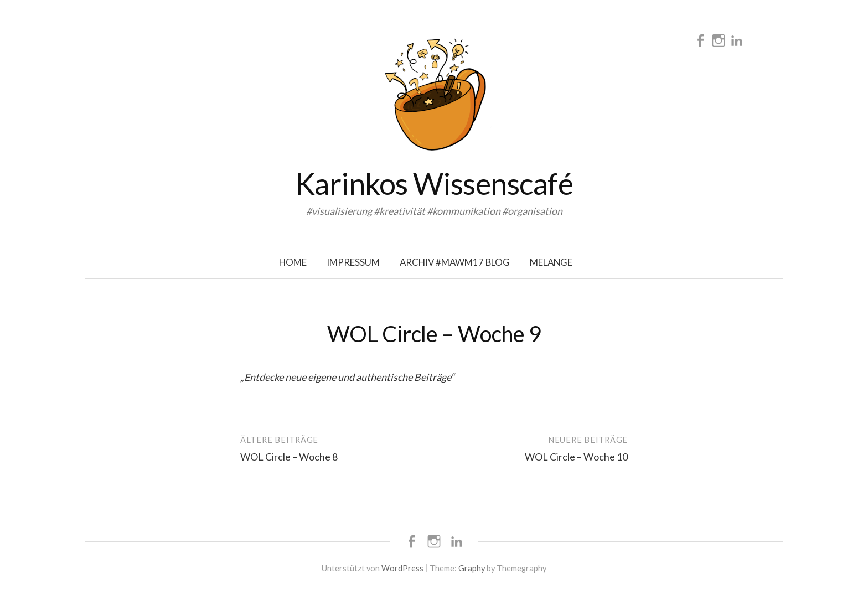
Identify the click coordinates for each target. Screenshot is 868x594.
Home (293, 262)
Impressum (353, 262)
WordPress (402, 568)
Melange (551, 262)
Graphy (472, 568)
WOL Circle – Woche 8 (289, 457)
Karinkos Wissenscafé (434, 184)
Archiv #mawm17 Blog (455, 262)
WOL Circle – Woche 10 (576, 457)
